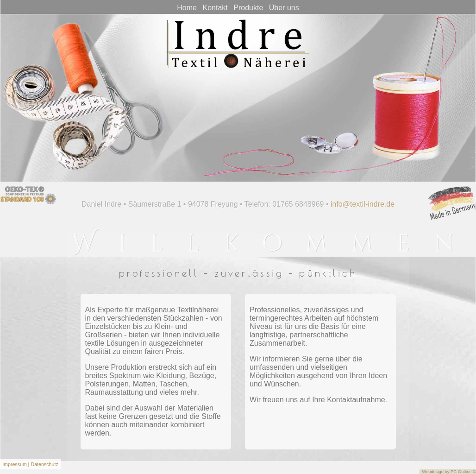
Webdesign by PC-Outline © (449, 472)
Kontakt (215, 8)
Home (187, 8)
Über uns (284, 8)
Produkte (248, 8)
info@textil (352, 204)
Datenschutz (45, 464)
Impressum (15, 464)
